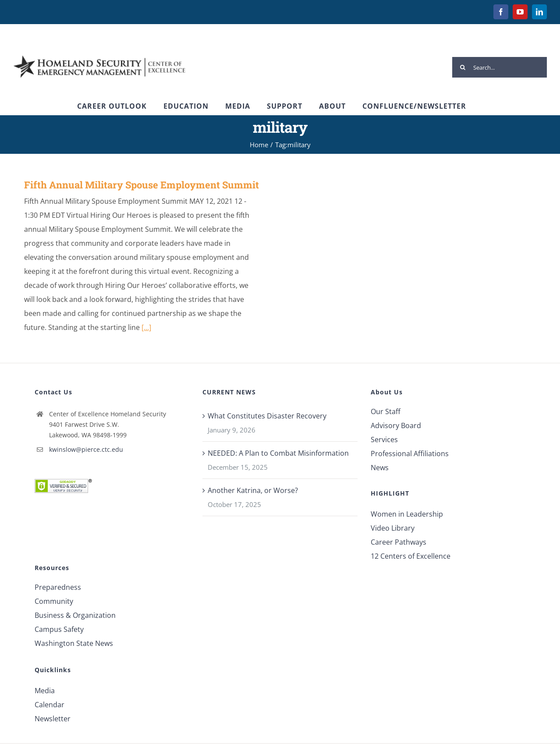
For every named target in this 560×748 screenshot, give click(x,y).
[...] (146, 327)
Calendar (50, 705)
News (380, 468)
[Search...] (500, 67)
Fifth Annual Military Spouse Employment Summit (142, 185)
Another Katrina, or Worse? (253, 490)
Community (54, 601)
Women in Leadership (407, 514)
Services (384, 440)
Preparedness (58, 587)
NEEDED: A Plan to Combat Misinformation (278, 453)
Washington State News (74, 643)
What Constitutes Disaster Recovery (267, 416)
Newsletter (53, 719)
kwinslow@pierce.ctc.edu (86, 449)
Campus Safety (59, 629)
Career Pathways (399, 542)
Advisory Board (396, 425)
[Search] (463, 67)
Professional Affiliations (410, 454)
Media (45, 691)
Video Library (393, 528)
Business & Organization (75, 615)
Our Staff (386, 411)
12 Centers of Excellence (411, 556)
